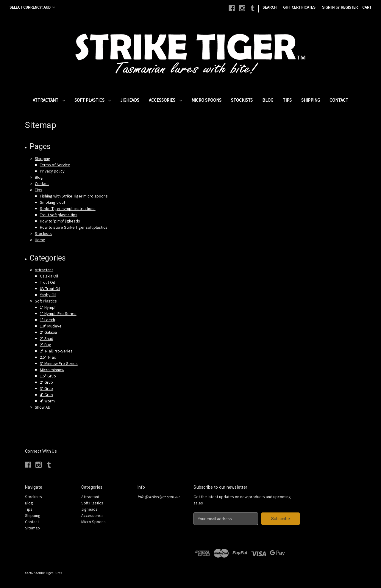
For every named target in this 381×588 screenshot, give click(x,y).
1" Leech (47, 320)
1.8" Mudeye (51, 326)
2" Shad (47, 338)
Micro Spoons (206, 100)
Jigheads (130, 100)
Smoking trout (53, 202)
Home (40, 240)
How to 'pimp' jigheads (60, 221)
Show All (42, 407)
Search (270, 7)
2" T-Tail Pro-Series (56, 351)
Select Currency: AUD (32, 7)
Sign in (328, 7)
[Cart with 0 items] (367, 7)
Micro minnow (52, 370)
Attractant (49, 100)
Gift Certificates (299, 7)
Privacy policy (52, 171)
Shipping (311, 100)
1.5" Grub (48, 376)
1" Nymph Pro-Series (58, 313)
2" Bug (46, 345)
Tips (287, 100)
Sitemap (32, 528)
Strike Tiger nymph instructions (68, 208)
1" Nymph (48, 307)
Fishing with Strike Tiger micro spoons (74, 196)
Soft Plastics (93, 100)
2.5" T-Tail (48, 357)
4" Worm (47, 401)
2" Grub (46, 382)
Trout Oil (47, 282)
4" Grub (46, 395)
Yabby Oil (48, 295)
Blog (268, 100)
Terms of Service (55, 165)
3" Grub (46, 388)
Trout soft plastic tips (59, 215)
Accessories (165, 100)
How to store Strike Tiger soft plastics (74, 227)
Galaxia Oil (49, 276)
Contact (339, 100)
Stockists (242, 100)
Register (349, 7)
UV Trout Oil (50, 288)
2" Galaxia (48, 332)
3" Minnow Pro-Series (59, 363)
